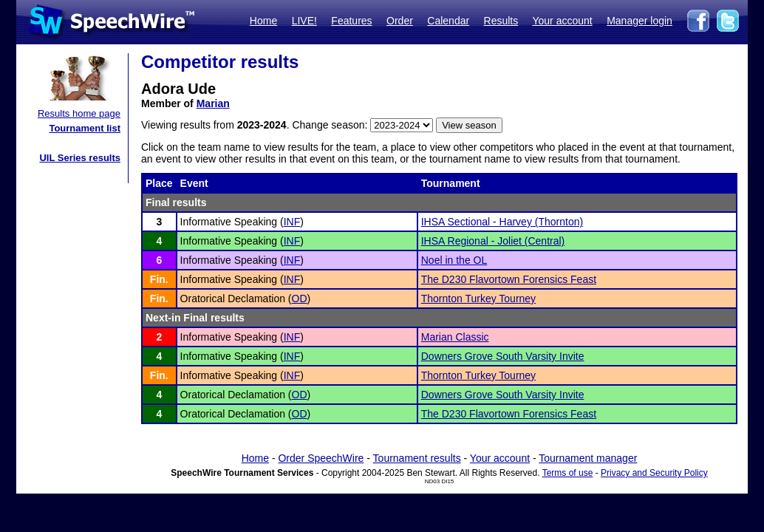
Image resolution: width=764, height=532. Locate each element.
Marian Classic (455, 337)
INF (292, 222)
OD (300, 299)
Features (351, 21)
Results (501, 21)
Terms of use (568, 473)
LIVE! (304, 21)
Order (400, 21)
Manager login (639, 21)
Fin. (159, 279)
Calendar (448, 21)
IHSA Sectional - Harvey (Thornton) (502, 222)
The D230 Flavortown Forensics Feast (509, 279)
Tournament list (85, 128)
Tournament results (417, 458)
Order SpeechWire (321, 458)
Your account (562, 21)
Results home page (79, 113)
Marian (213, 103)
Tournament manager (588, 458)
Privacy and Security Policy (654, 473)
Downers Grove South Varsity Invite (503, 356)
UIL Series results (80, 158)
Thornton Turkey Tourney (478, 299)
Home (263, 21)
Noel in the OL (454, 260)
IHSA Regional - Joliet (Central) (493, 241)
